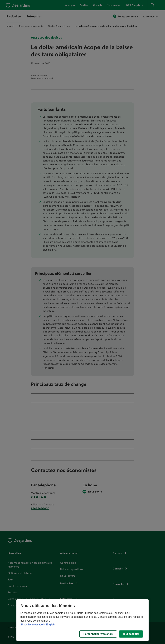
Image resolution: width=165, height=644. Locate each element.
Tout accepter (131, 634)
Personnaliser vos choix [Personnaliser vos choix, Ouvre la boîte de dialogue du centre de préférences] (98, 634)
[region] (82, 620)
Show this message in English (37, 625)
